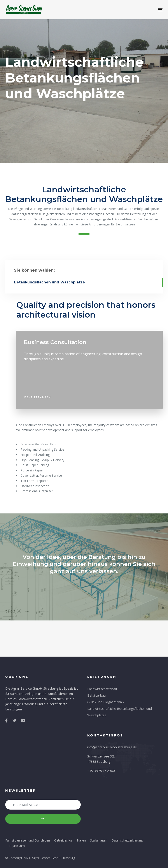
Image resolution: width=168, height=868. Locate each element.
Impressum (17, 846)
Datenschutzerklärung (127, 840)
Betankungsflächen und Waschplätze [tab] (49, 282)
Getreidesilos (63, 840)
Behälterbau (96, 695)
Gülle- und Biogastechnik (106, 702)
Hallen (81, 840)
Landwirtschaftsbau (102, 689)
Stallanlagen (99, 840)
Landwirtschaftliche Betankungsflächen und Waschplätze (120, 712)
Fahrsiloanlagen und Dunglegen (28, 840)
